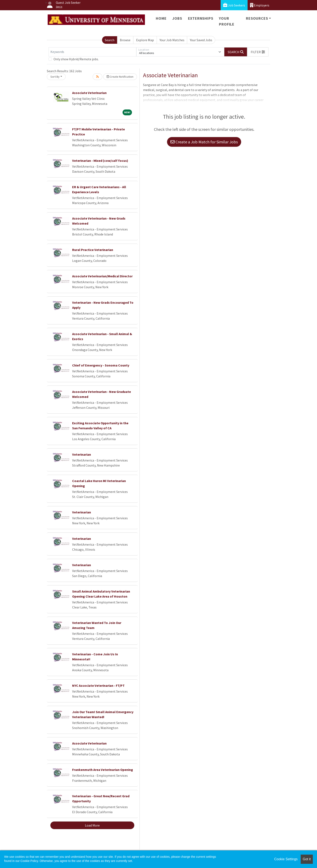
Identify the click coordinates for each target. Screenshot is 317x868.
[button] (258, 52)
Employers (260, 5)
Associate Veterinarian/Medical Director (102, 276)
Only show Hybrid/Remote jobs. (76, 59)
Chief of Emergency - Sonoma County (101, 365)
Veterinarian (82, 454)
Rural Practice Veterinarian (93, 250)
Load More (92, 825)
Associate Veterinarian (89, 93)
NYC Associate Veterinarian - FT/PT (98, 685)
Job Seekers (234, 5)
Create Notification (120, 77)
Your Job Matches (172, 40)
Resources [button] (257, 18)
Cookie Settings (286, 859)
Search (110, 40)
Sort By (55, 77)
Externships (201, 18)
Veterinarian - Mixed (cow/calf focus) (100, 161)
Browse (125, 40)
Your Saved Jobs (201, 40)
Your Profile (227, 21)
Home (161, 18)
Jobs (177, 18)
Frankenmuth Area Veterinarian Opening (103, 770)
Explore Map (145, 40)
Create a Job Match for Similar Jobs (204, 142)
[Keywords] (92, 52)
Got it (307, 859)
